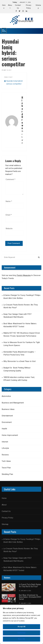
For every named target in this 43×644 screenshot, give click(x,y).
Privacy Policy (7, 518)
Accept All (22, 627)
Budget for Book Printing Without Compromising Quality (17, 369)
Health (4, 429)
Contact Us (6, 511)
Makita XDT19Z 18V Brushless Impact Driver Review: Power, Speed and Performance (22, 335)
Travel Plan (6, 468)
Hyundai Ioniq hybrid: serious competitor (15, 83)
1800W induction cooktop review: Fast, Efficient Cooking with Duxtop (19, 379)
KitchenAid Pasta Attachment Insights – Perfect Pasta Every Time (20, 353)
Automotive (6, 396)
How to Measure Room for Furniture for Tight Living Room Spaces (22, 344)
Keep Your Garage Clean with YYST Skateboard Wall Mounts (17, 316)
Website (9, 229)
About (4, 505)
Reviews (5, 455)
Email (9, 215)
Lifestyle (6, 448)
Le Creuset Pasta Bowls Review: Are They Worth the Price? (21, 306)
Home (4, 498)
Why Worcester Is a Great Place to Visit (19, 361)
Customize (21, 633)
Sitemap (5, 524)
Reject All (21, 639)
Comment (10, 179)
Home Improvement (10, 435)
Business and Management (13, 403)
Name (9, 201)
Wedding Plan (7, 474)
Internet (5, 442)
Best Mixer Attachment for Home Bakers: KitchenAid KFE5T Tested (20, 325)
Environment (7, 422)
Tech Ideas (6, 461)
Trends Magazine (24, 275)
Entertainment (7, 416)
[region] (21, 624)
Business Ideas (8, 409)
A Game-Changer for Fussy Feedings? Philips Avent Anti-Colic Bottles (22, 297)
